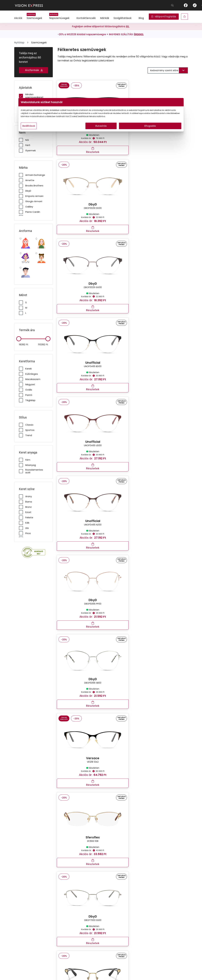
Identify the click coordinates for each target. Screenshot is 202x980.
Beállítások (61, 132)
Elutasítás (101, 132)
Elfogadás (131, 132)
